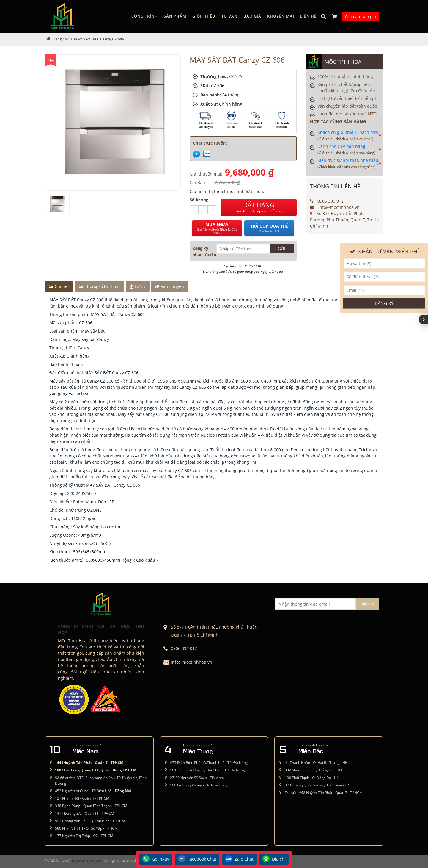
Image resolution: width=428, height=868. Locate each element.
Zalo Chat (239, 859)
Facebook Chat (197, 859)
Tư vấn (229, 16)
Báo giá (252, 16)
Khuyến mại (281, 16)
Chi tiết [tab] (59, 286)
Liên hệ (308, 16)
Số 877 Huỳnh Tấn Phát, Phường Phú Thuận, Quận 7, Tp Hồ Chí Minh (344, 220)
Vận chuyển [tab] (170, 286)
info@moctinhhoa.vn (335, 207)
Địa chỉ (274, 859)
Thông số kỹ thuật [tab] (99, 286)
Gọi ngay (156, 859)
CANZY (236, 76)
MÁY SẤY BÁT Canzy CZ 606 (99, 39)
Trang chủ (60, 39)
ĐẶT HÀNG (259, 207)
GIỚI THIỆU (204, 16)
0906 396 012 (327, 201)
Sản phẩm (175, 16)
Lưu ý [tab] (138, 286)
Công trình (145, 16)
